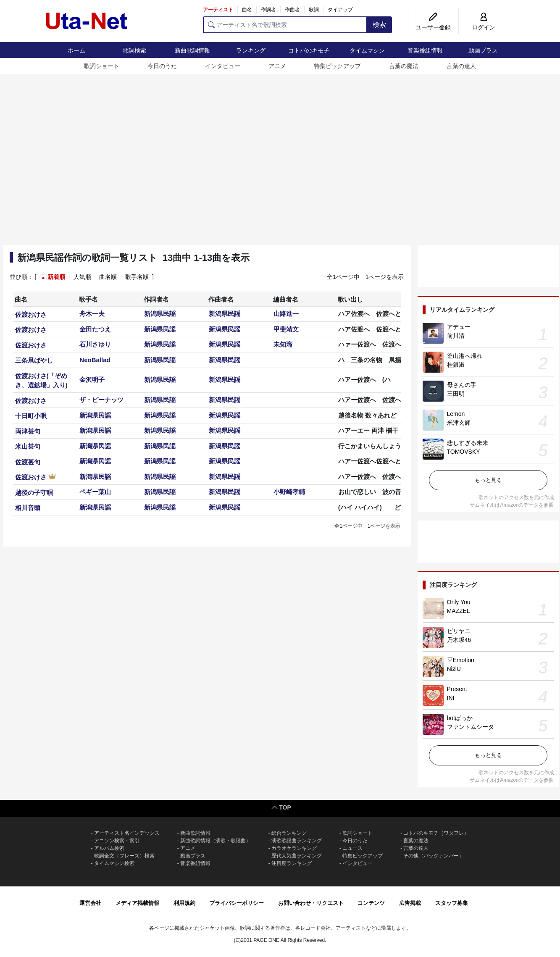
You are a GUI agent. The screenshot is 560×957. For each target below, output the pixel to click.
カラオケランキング (294, 848)
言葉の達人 (461, 66)
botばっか (460, 718)
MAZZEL (459, 611)
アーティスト (218, 10)
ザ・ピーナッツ (101, 400)
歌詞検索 (134, 50)
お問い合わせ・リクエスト (311, 903)
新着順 (56, 277)
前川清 (456, 336)
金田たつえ (95, 329)
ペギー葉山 (95, 492)
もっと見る (488, 480)
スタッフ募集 (452, 903)
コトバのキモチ (309, 50)
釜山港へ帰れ (465, 356)
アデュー (459, 327)
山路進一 (286, 314)
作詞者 (268, 10)
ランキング (251, 50)
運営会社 (90, 903)
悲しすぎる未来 (468, 443)
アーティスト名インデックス (127, 833)
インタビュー (223, 66)
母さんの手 (462, 385)
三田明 (456, 394)
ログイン (484, 27)
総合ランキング (289, 833)
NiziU (454, 669)
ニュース (352, 848)
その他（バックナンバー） (434, 856)
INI (451, 698)
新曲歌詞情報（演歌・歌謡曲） (216, 841)
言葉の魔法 (404, 66)
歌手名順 (137, 277)
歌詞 (314, 10)
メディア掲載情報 (137, 903)
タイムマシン (367, 50)
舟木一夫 (92, 314)
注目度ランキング (292, 863)
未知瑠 (283, 344)
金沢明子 (92, 380)
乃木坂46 (459, 640)
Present (457, 689)
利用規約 (184, 903)
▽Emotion (461, 660)
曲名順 (108, 277)
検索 (379, 25)
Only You (459, 602)
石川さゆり (95, 344)
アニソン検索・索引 (117, 841)
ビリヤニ (459, 631)
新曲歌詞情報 (192, 50)
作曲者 (292, 10)
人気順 (82, 277)
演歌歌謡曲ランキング (297, 841)
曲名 (247, 10)
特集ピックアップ (337, 66)
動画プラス (483, 50)
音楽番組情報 (425, 50)
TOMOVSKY (464, 452)
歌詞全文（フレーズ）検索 (124, 856)
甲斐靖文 (286, 329)
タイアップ (340, 10)
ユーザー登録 (433, 27)
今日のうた (162, 66)
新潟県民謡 (160, 314)
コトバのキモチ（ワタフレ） (436, 833)
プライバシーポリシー (237, 903)
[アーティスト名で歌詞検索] (285, 25)
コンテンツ (371, 903)
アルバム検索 (109, 848)
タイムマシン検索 (114, 863)
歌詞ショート (102, 66)
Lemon (456, 414)
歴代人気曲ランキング (297, 856)
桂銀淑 (456, 365)
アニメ (277, 66)
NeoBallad (95, 360)
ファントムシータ (471, 727)
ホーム (76, 50)
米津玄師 (459, 423)
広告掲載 (410, 903)
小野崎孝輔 (289, 492)
